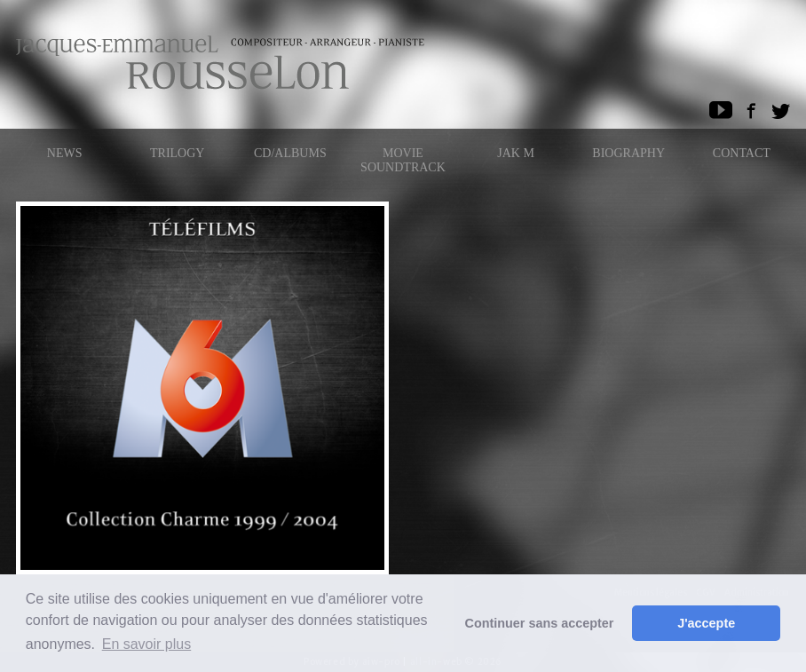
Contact (742, 153)
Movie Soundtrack (403, 160)
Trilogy (177, 153)
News (65, 153)
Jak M (516, 153)
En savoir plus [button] (147, 644)
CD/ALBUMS (290, 153)
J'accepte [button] (706, 623)
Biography (628, 153)
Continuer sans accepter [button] (540, 623)
